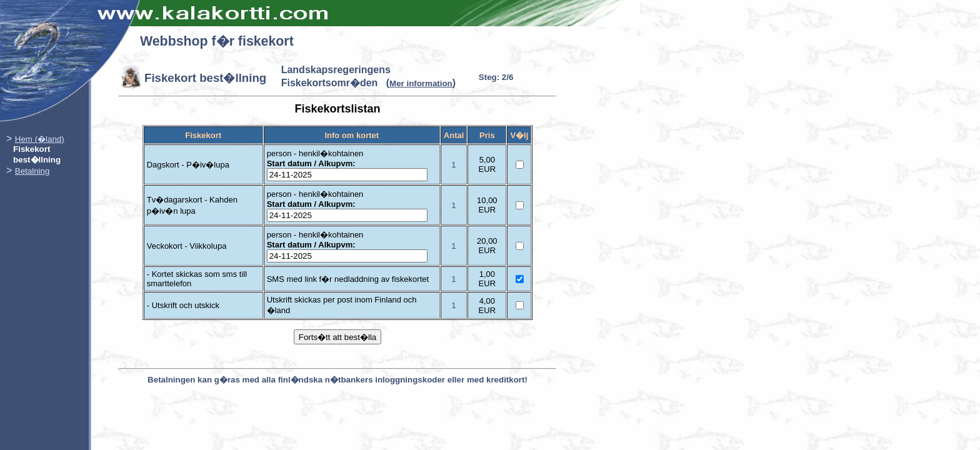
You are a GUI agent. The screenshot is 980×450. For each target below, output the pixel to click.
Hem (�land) (40, 139)
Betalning (32, 171)
